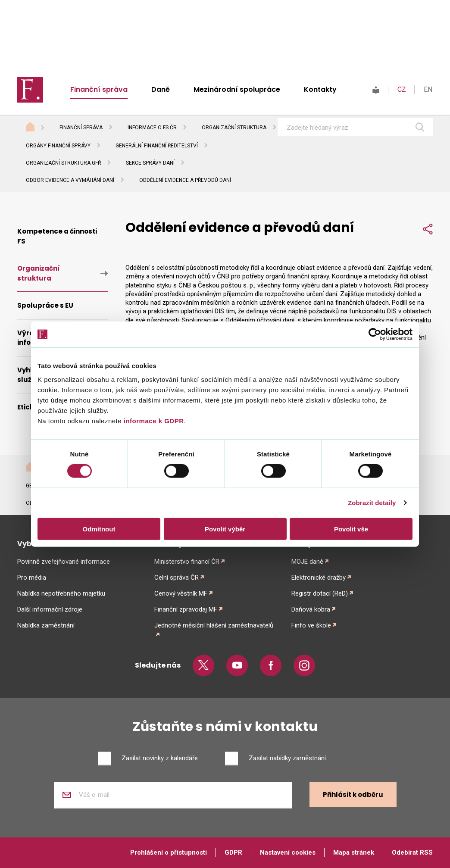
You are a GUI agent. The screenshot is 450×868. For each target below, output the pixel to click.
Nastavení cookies (288, 852)
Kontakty (320, 89)
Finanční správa (99, 89)
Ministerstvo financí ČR (187, 562)
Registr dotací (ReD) (320, 593)
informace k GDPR (153, 420)
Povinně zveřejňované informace (64, 562)
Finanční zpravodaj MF (186, 609)
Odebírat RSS (412, 852)
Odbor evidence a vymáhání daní (70, 180)
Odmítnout (99, 529)
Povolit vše (351, 529)
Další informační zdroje (50, 609)
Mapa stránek (354, 852)
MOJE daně (307, 562)
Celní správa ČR (177, 578)
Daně (161, 89)
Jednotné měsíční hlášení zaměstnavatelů (214, 625)
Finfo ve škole (311, 625)
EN (428, 89)
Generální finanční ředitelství (157, 146)
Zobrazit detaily (372, 503)
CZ (402, 89)
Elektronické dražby (319, 578)
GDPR (233, 852)
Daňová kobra (311, 609)
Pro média (32, 578)
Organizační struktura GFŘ (63, 163)
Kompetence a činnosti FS (57, 236)
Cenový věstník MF (181, 593)
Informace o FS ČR (152, 128)
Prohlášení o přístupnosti (169, 852)
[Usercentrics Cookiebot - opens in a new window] (375, 334)
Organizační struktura (234, 128)
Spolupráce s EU (45, 305)
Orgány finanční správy (58, 146)
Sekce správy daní (150, 163)
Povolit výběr (225, 529)
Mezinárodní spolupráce (237, 89)
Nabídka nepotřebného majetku (61, 593)
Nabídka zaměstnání (46, 625)
